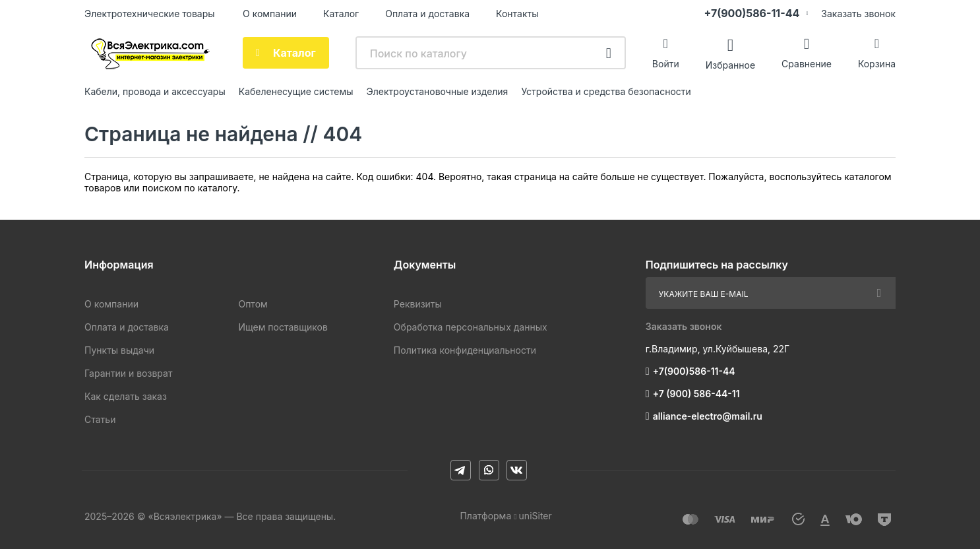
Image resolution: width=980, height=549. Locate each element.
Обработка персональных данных (471, 327)
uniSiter (536, 516)
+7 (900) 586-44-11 (696, 394)
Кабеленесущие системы (296, 91)
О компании (270, 14)
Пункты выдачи (119, 350)
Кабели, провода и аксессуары (155, 91)
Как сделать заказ (126, 396)
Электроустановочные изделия (438, 91)
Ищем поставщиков (283, 327)
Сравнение (807, 64)
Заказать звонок (858, 14)
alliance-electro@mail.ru (708, 416)
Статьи (100, 419)
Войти (666, 64)
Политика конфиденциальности (465, 350)
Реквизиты (418, 304)
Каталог (341, 14)
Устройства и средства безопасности (606, 91)
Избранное (730, 64)
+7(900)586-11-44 (751, 13)
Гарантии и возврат (128, 373)
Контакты (517, 14)
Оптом (253, 304)
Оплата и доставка (427, 14)
